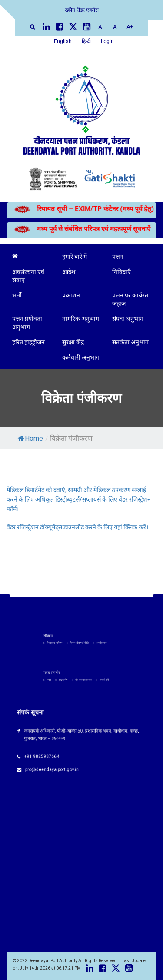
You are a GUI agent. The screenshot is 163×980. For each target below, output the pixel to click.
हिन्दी (86, 41)
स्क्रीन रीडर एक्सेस (82, 10)
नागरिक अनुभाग (81, 319)
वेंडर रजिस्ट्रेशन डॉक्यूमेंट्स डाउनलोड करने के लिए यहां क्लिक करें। (77, 527)
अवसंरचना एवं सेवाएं (28, 276)
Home (30, 438)
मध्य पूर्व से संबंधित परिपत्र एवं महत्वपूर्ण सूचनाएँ (79, 229)
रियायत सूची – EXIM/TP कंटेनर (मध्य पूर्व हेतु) (79, 209)
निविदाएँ (121, 272)
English (63, 41)
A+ (130, 27)
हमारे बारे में (75, 257)
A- (101, 27)
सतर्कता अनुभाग (130, 342)
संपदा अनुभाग (128, 319)
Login (107, 41)
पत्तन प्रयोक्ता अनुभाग (27, 323)
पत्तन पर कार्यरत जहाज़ (130, 299)
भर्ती (17, 295)
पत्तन (118, 257)
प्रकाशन (71, 295)
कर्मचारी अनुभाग (81, 357)
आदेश (69, 272)
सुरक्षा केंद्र (73, 342)
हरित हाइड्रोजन (28, 342)
